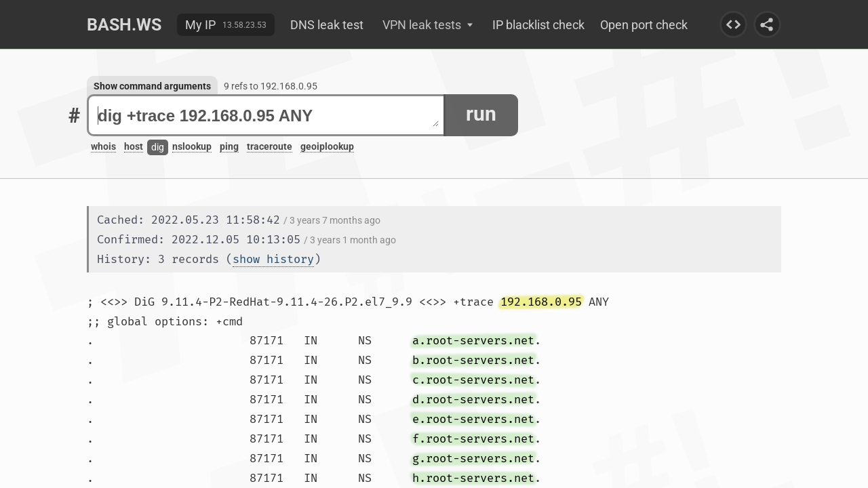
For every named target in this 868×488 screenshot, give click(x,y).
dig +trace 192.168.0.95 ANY (268, 116)
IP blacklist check (538, 25)
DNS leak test (327, 25)
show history (273, 259)
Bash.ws (124, 25)
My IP (200, 25)
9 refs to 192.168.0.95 (271, 86)
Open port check (644, 25)
